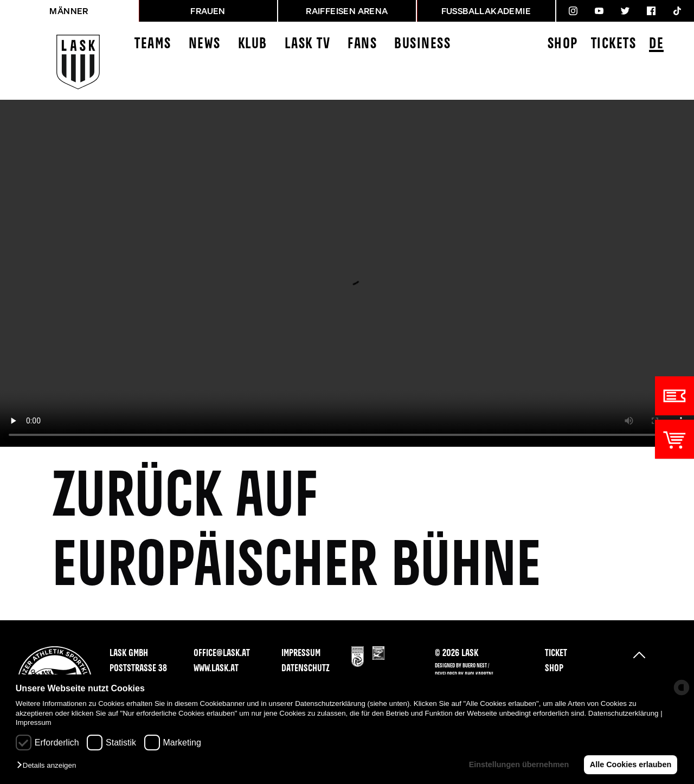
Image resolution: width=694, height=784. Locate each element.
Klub (253, 44)
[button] (49, 766)
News (205, 44)
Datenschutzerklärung (624, 713)
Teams (153, 44)
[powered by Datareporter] (682, 687)
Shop (563, 44)
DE (656, 45)
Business (422, 44)
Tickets (614, 44)
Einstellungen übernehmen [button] (518, 764)
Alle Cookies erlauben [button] (630, 764)
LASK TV (308, 44)
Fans (362, 44)
